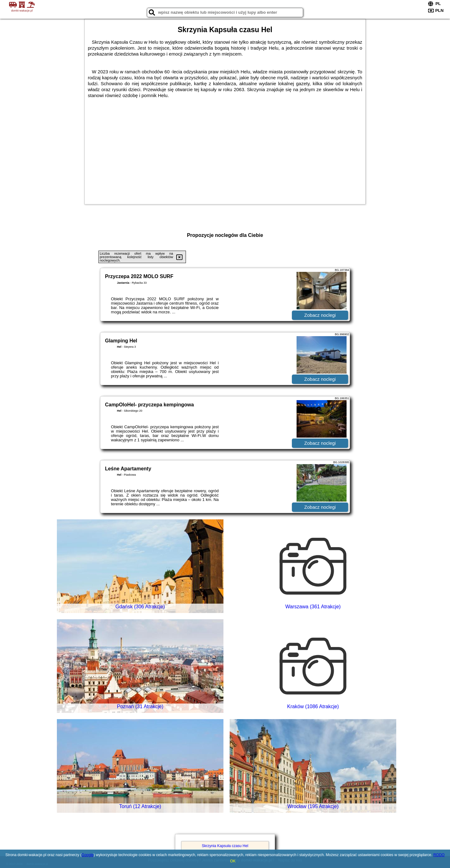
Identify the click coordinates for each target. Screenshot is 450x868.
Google (88, 855)
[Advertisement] (225, 151)
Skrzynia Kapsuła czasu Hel (225, 846)
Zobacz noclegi (320, 315)
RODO (439, 855)
